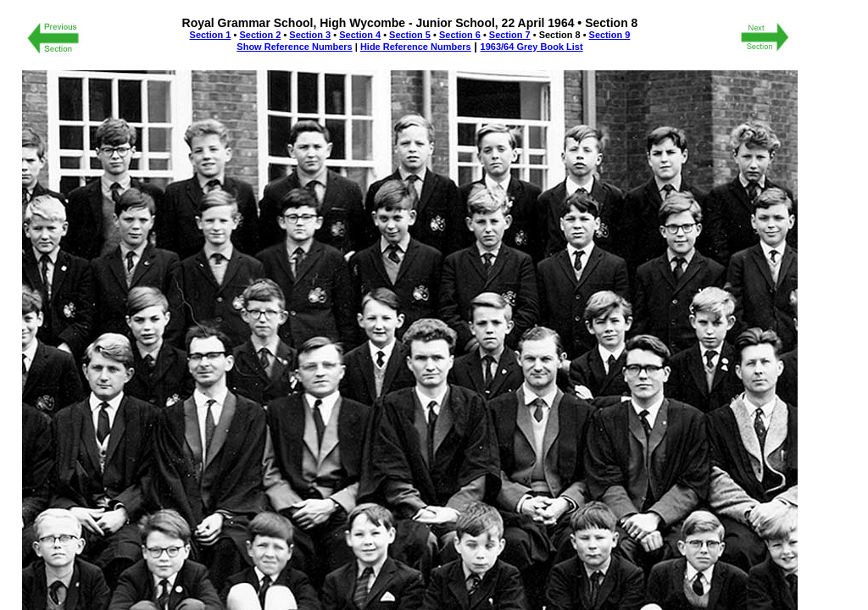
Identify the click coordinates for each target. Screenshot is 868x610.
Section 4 (360, 35)
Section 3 (310, 35)
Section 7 (510, 35)
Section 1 (211, 35)
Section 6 (460, 35)
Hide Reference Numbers (416, 47)
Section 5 (410, 35)
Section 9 (610, 35)
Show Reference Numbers (294, 47)
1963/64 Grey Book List (532, 47)
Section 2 (260, 35)
